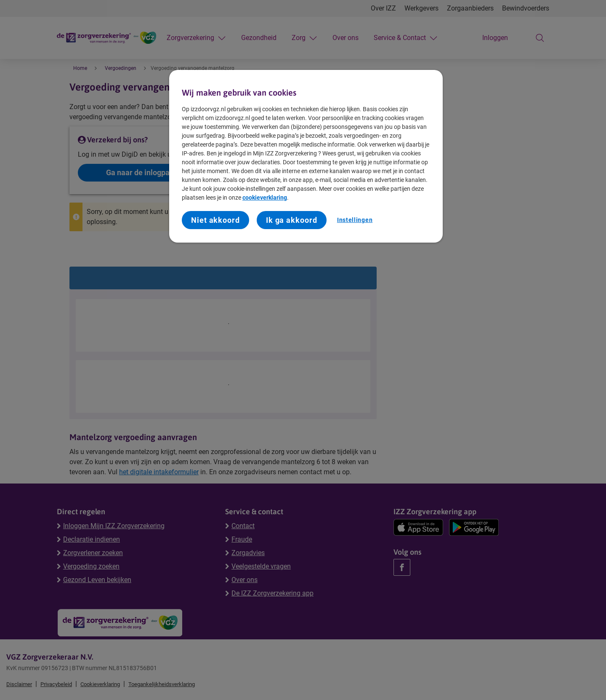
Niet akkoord (215, 220)
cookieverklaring (265, 198)
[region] (306, 156)
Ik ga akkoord (292, 220)
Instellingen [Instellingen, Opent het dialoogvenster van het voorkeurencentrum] (355, 220)
